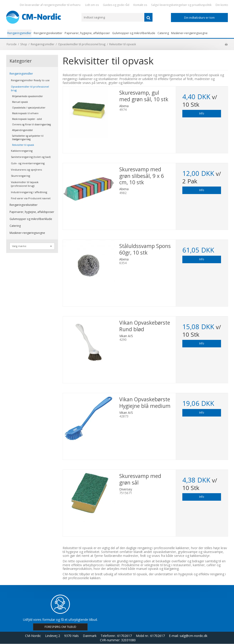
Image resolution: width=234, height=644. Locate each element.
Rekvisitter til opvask (23, 145)
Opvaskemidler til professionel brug (30, 88)
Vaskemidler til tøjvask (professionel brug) (25, 184)
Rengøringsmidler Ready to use (30, 80)
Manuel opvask (20, 102)
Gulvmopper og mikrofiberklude (134, 33)
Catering (163, 33)
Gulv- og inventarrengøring (28, 163)
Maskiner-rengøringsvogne (189, 33)
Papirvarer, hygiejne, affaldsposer (87, 33)
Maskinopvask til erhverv (25, 113)
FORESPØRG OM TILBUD (60, 627)
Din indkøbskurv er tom (199, 18)
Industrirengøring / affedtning (29, 192)
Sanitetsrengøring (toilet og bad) (31, 157)
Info (202, 113)
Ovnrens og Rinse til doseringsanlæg (31, 124)
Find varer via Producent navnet (31, 198)
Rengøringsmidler (19, 33)
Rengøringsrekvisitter (48, 33)
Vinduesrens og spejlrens (26, 170)
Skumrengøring (20, 176)
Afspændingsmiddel (22, 130)
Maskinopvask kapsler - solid (27, 119)
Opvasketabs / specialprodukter (29, 108)
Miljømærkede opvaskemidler (27, 96)
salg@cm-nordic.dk (193, 636)
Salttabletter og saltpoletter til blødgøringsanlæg (28, 138)
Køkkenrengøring (22, 151)
